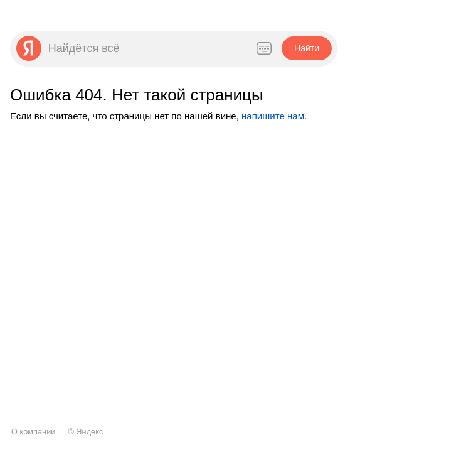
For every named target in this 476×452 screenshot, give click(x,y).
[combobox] (145, 48)
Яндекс (89, 432)
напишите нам (273, 116)
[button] (306, 48)
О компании (33, 432)
